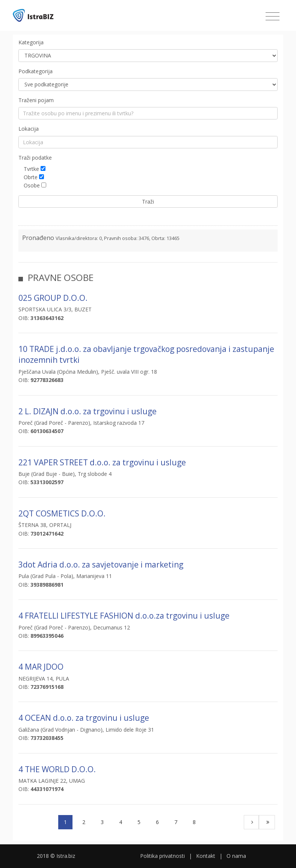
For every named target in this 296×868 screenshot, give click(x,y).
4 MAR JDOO (41, 667)
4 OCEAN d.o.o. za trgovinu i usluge (84, 718)
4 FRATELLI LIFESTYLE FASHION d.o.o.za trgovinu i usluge (124, 616)
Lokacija (29, 129)
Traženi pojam (36, 100)
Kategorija (31, 42)
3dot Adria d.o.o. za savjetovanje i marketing (101, 565)
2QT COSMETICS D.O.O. (62, 513)
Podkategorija (35, 71)
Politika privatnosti (162, 856)
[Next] (251, 822)
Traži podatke (35, 158)
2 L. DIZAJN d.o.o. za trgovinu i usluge (88, 411)
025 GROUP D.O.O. (53, 298)
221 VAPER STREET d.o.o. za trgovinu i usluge (102, 462)
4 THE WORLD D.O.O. (57, 769)
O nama (236, 856)
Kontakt (206, 856)
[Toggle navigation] (273, 17)
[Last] (267, 822)
